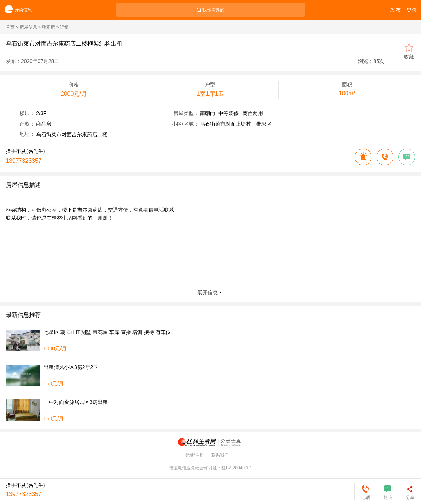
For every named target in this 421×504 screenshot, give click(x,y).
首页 (10, 27)
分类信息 (16, 10)
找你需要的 (213, 10)
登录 (412, 10)
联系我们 (220, 455)
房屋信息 (28, 27)
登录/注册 (194, 455)
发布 (396, 10)
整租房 (48, 27)
